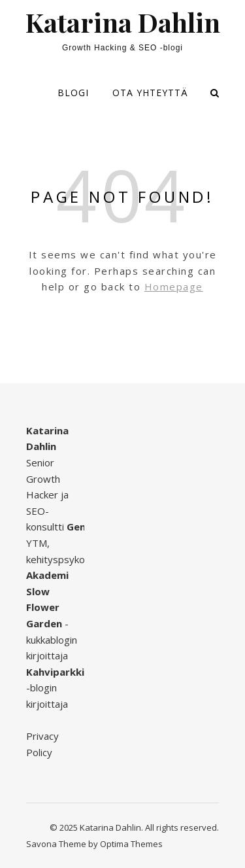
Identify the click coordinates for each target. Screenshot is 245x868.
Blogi (73, 93)
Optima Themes (131, 844)
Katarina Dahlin (123, 22)
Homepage (174, 286)
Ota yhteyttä (150, 93)
